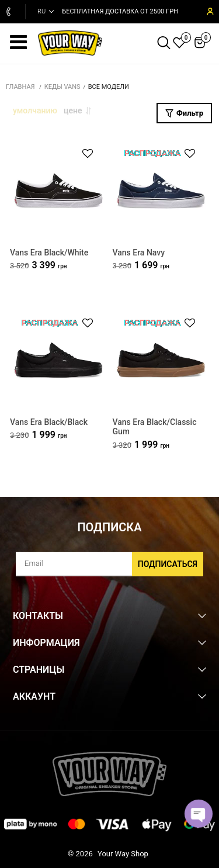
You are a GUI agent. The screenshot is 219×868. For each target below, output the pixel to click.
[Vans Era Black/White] (58, 191)
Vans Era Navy (139, 253)
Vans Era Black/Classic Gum (155, 427)
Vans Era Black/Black (49, 422)
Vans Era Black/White (49, 253)
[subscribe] (109, 564)
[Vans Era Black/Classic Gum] (161, 360)
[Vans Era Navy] (161, 191)
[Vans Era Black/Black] (58, 360)
